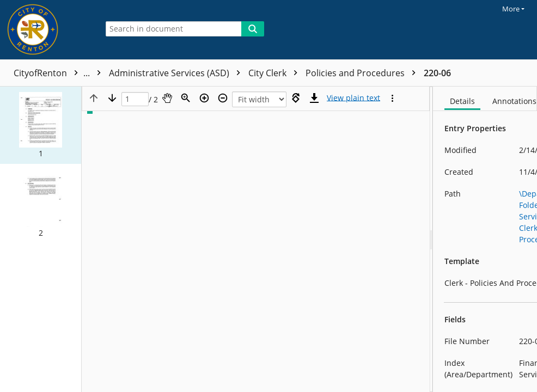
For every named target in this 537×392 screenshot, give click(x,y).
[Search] (253, 29)
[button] (41, 125)
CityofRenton (60, 73)
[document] (485, 239)
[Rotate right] (296, 98)
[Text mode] (353, 98)
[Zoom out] (223, 98)
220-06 (437, 73)
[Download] (314, 98)
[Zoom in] (204, 98)
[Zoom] (186, 98)
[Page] (135, 99)
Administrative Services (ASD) (177, 73)
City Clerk (276, 73)
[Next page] (112, 98)
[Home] (46, 30)
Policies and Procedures (363, 73)
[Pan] (167, 98)
